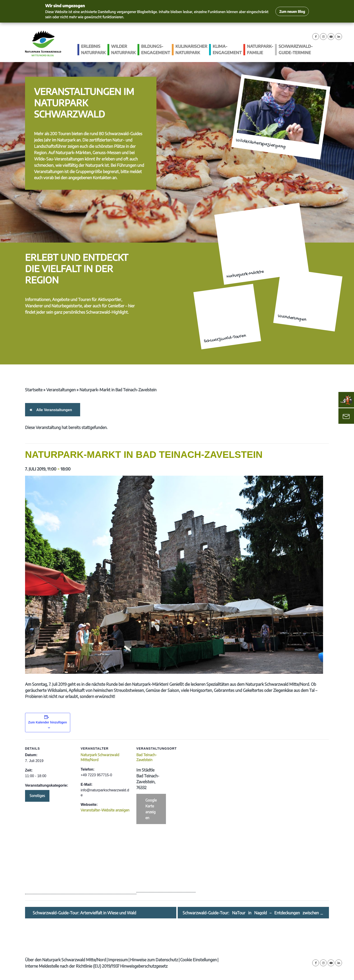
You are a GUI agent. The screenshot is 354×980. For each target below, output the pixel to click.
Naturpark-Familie (260, 49)
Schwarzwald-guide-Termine (296, 49)
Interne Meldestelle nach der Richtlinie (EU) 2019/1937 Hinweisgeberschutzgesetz (96, 966)
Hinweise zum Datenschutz (154, 960)
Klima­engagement (227, 49)
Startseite (34, 390)
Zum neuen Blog (292, 11)
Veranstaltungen (61, 390)
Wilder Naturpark (123, 49)
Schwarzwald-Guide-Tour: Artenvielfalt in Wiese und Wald (84, 913)
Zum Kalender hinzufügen (48, 722)
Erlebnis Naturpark (93, 49)
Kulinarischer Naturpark (191, 49)
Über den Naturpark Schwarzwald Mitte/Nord (65, 960)
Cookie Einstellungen (198, 960)
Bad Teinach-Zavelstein (147, 757)
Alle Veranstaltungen (53, 410)
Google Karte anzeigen (151, 809)
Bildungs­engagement (156, 49)
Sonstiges (37, 796)
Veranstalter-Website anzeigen (105, 810)
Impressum (118, 960)
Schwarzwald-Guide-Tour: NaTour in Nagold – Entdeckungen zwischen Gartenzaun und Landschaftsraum (251, 913)
